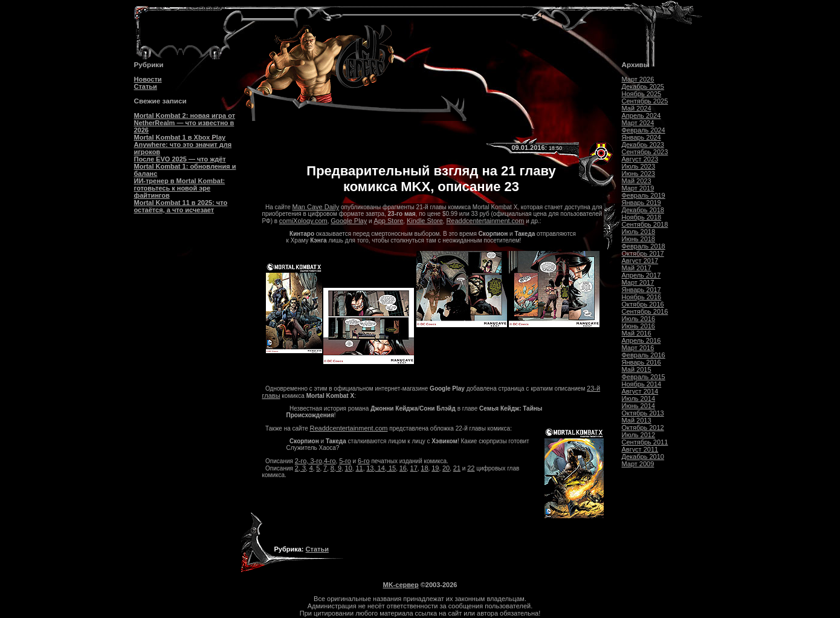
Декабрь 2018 (643, 210)
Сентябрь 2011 (645, 442)
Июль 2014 (639, 398)
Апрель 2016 (641, 340)
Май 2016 (637, 333)
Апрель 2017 (641, 275)
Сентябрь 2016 (645, 311)
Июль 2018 (639, 232)
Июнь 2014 (639, 406)
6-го (364, 461)
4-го (330, 461)
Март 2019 (638, 188)
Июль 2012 (639, 435)
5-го (345, 461)
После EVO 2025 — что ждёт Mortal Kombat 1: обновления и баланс (185, 166)
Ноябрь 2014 (642, 384)
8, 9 (336, 468)
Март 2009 (638, 464)
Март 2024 (638, 123)
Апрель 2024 (641, 115)
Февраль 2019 (644, 195)
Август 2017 (640, 261)
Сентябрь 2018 (645, 224)
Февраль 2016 (644, 355)
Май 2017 (637, 268)
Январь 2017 (641, 290)
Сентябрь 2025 (645, 101)
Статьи (146, 86)
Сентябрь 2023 (645, 152)
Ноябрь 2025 (642, 94)
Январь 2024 (641, 137)
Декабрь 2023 (643, 145)
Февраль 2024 (644, 130)
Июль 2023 (639, 166)
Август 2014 (640, 391)
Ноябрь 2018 (642, 217)
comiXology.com (303, 221)
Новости (148, 79)
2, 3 (300, 468)
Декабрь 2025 (643, 86)
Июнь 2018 (639, 239)
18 (424, 468)
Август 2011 (640, 449)
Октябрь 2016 (643, 304)
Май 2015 (637, 369)
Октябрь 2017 (643, 253)
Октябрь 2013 (643, 413)
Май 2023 (637, 181)
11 (359, 468)
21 (457, 468)
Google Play (349, 221)
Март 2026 (638, 79)
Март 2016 (638, 348)
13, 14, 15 (381, 468)
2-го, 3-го (309, 461)
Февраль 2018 (644, 246)
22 (471, 468)
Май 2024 (637, 108)
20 (446, 468)
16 (403, 468)
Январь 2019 (641, 203)
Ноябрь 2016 (642, 297)
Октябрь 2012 (643, 428)
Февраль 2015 (644, 377)
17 (414, 468)
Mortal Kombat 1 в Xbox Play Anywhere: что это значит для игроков (183, 145)
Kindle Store (425, 221)
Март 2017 (638, 282)
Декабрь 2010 (643, 457)
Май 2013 (637, 420)
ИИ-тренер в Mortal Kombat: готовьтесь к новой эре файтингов (180, 188)
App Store (388, 221)
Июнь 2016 (639, 326)
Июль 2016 (639, 319)
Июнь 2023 (639, 174)
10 (349, 468)
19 (435, 468)
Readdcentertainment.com (485, 221)
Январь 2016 (641, 362)
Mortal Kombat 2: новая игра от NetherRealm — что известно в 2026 (185, 123)
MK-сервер (401, 585)
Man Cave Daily (316, 207)
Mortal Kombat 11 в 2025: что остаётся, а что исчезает (181, 206)
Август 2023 (640, 159)
